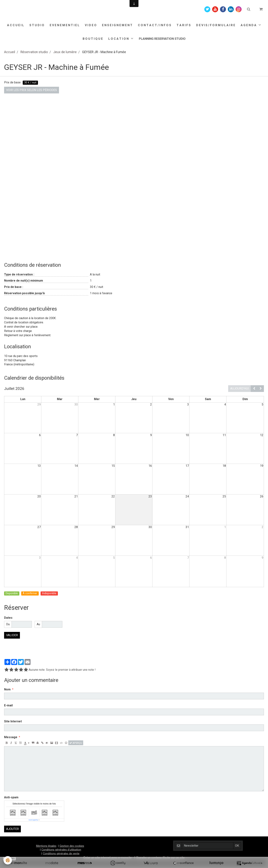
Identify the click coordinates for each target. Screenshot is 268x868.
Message (11, 737)
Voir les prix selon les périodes (32, 90)
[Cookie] (8, 860)
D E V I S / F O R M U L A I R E (216, 25)
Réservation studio (34, 52)
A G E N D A (249, 25)
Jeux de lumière (65, 52)
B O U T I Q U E (93, 39)
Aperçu (76, 743)
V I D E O (91, 25)
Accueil (10, 52)
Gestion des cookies (72, 846)
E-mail (8, 705)
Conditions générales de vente (61, 854)
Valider (12, 635)
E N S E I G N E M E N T (117, 25)
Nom (7, 689)
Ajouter (12, 829)
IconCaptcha (33, 820)
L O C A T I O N (119, 39)
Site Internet (13, 721)
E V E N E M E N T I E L (64, 25)
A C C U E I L (15, 25)
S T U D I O (37, 25)
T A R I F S (184, 25)
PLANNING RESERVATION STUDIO (162, 39)
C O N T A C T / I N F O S (154, 25)
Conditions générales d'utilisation (61, 850)
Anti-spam (11, 797)
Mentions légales (46, 846)
